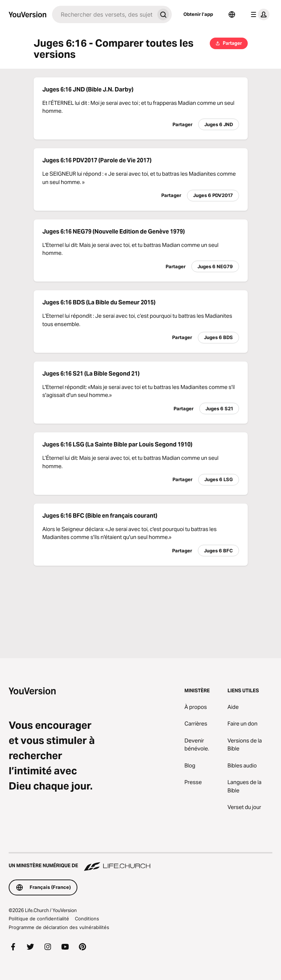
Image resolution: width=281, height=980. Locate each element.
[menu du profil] (259, 14)
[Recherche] (103, 14)
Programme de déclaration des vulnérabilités (59, 927)
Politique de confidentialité (39, 919)
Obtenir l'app (198, 14)
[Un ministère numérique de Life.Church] (140, 862)
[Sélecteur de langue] (232, 14)
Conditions (87, 919)
